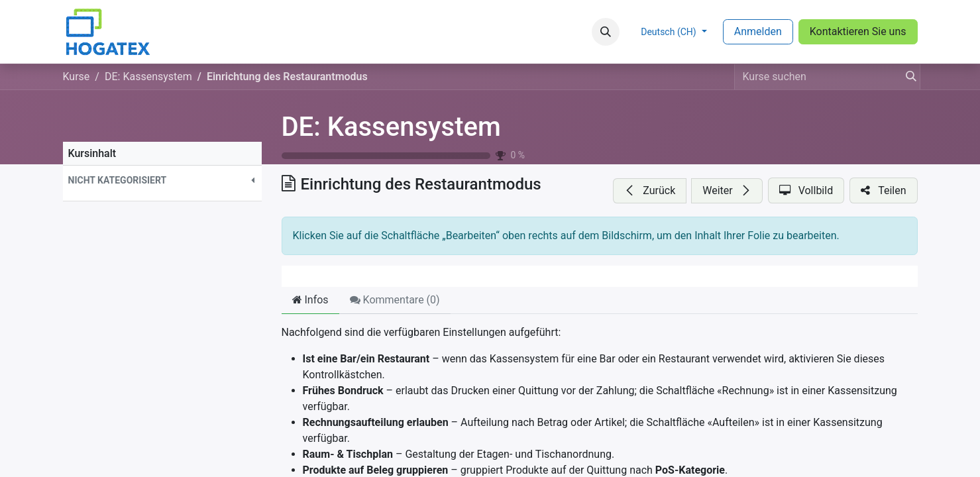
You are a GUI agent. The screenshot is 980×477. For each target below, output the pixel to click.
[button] (606, 32)
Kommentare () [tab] (395, 300)
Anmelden (758, 31)
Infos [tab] (310, 300)
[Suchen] (907, 77)
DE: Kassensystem (391, 127)
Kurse (77, 77)
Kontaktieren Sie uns (858, 31)
